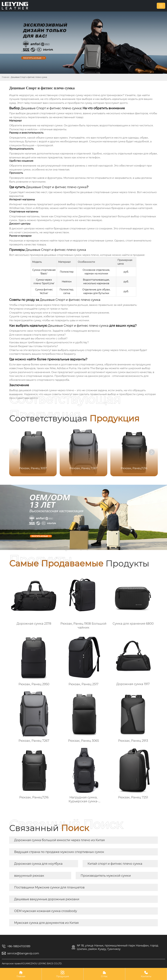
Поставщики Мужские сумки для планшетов (49, 887)
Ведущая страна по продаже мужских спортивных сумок (59, 852)
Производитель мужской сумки (106, 876)
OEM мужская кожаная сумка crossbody (46, 911)
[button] (152, 452)
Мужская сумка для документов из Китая (46, 923)
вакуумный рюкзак (29, 876)
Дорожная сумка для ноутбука (38, 864)
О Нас (104, 974)
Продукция (63, 974)
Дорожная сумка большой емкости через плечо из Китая (59, 840)
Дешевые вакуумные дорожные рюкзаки (47, 899)
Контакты (146, 974)
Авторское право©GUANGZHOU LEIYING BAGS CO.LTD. (32, 964)
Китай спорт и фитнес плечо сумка (115, 864)
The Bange (97, 368)
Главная (6, 77)
